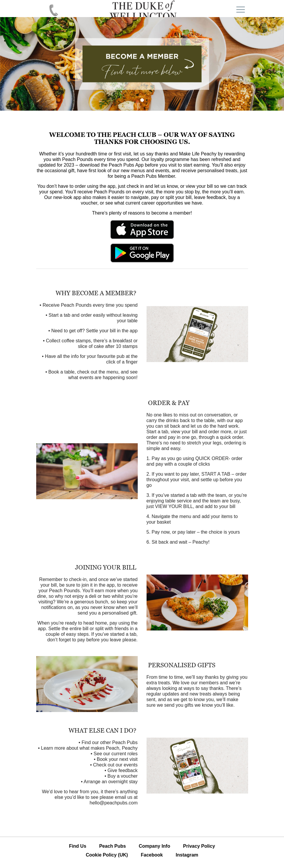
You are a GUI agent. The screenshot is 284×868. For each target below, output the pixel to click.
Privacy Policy (199, 846)
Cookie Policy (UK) (107, 855)
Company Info (155, 846)
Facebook (152, 855)
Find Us (78, 846)
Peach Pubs (113, 846)
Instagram (187, 855)
